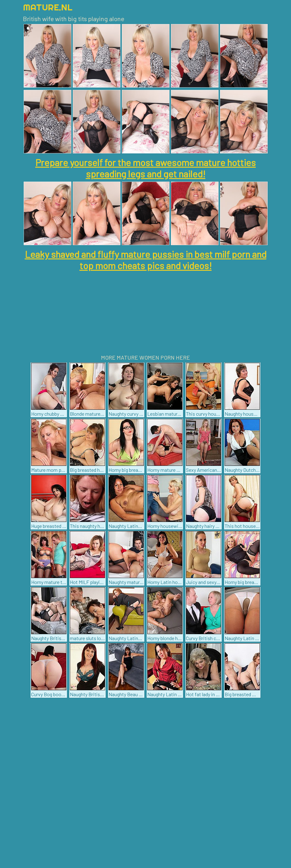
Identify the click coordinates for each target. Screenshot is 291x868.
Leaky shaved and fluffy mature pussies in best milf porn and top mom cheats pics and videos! (146, 260)
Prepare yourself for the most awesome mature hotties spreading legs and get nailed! (145, 168)
